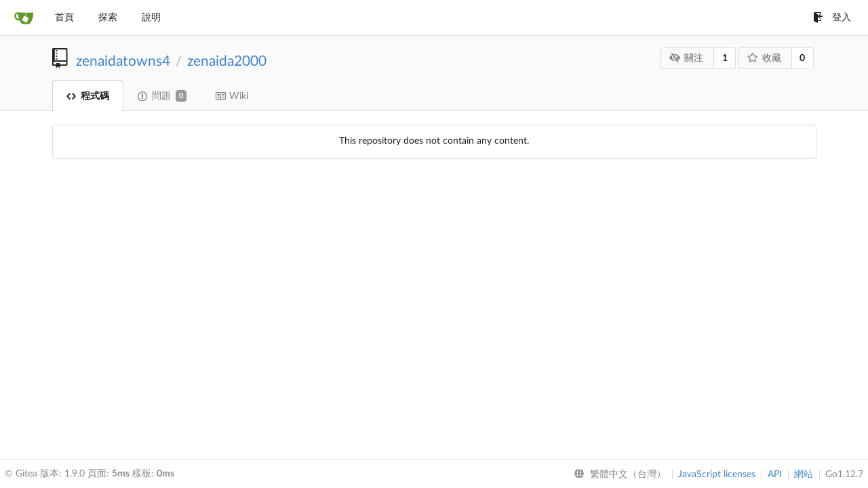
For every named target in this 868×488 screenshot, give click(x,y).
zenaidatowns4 (123, 61)
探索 (108, 18)
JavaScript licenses (717, 474)
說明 (151, 18)
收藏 (764, 58)
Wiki (232, 96)
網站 (804, 474)
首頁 (64, 18)
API (775, 474)
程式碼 (88, 96)
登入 (832, 18)
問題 (162, 96)
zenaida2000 (227, 61)
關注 (687, 58)
